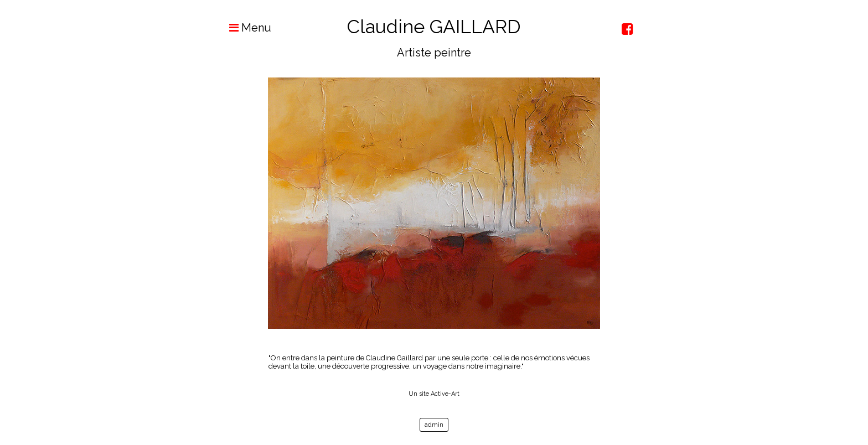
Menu (245, 28)
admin (434, 425)
